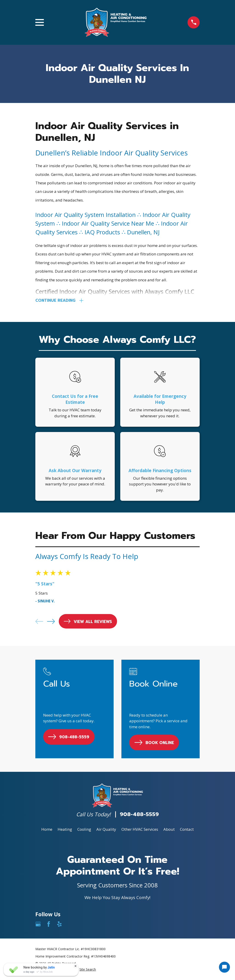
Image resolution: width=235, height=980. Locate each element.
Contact (187, 830)
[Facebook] (49, 925)
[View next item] (51, 623)
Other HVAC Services (140, 830)
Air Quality (106, 830)
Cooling (84, 830)
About (169, 830)
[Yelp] (59, 925)
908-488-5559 (139, 816)
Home (47, 830)
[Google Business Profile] (38, 925)
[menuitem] (88, 970)
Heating (65, 830)
